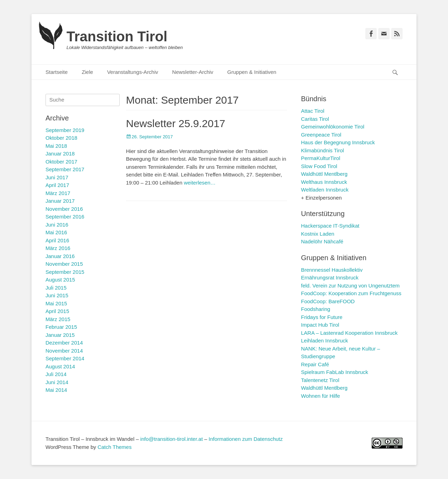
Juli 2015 (56, 288)
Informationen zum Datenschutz (246, 439)
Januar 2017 (60, 201)
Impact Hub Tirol (320, 325)
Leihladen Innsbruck (324, 341)
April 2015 (57, 311)
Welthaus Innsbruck (324, 182)
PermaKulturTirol (321, 158)
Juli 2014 (56, 374)
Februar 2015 (61, 327)
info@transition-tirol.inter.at (172, 439)
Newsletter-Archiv (193, 72)
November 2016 (64, 209)
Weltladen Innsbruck (325, 190)
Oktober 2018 (61, 138)
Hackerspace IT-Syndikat (330, 226)
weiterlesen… (200, 183)
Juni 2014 (57, 382)
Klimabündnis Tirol (323, 150)
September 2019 (65, 130)
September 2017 (65, 169)
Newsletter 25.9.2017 (176, 123)
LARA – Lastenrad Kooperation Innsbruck (349, 333)
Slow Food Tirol (319, 166)
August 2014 (60, 366)
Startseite (57, 72)
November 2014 (64, 351)
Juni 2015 (57, 295)
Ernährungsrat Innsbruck (330, 277)
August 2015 (60, 280)
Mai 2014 (56, 390)
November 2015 (64, 264)
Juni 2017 (57, 177)
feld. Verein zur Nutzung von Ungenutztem (350, 286)
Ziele (87, 72)
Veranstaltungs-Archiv (133, 72)
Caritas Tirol (315, 119)
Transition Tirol (117, 36)
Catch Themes (115, 447)
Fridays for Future (322, 317)
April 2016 (57, 240)
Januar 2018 (60, 154)
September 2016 (65, 217)
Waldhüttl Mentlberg (324, 174)
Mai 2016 (56, 232)
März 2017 (58, 193)
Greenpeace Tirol (321, 135)
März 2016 (58, 248)
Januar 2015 (60, 335)
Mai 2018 (56, 146)
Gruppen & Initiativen (252, 72)
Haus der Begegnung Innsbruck (338, 142)
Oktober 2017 (61, 162)
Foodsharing (316, 309)
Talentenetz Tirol (320, 380)
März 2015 (58, 319)
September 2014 (65, 358)
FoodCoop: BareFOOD (328, 301)
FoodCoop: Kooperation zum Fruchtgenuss (351, 293)
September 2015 (65, 272)
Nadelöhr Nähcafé (322, 241)
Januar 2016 (60, 256)
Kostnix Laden (318, 234)
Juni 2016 (57, 225)
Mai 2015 (56, 303)
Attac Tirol (313, 111)
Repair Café (315, 364)
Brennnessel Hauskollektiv (332, 270)
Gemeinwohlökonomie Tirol (333, 127)
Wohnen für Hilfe (320, 396)
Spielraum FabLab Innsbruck (335, 372)
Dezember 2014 (64, 343)
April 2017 (57, 185)
